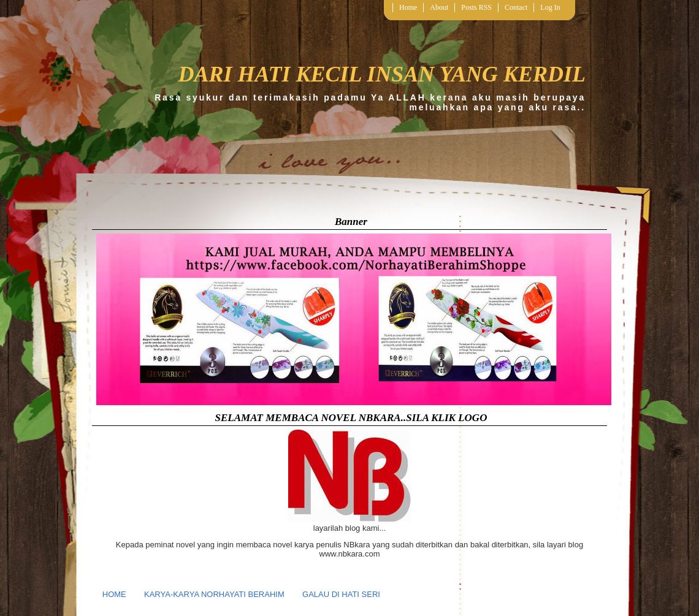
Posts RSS (476, 7)
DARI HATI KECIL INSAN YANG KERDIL (382, 74)
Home (408, 7)
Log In (550, 7)
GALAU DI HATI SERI (341, 594)
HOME (114, 594)
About (439, 7)
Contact (516, 7)
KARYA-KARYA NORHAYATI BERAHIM (214, 594)
